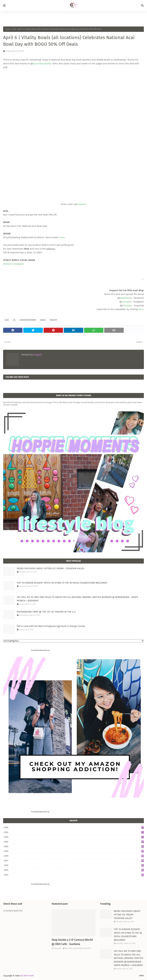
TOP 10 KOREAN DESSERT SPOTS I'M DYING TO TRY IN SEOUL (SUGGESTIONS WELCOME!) (62, 583)
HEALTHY (54, 320)
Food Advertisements (39, 650)
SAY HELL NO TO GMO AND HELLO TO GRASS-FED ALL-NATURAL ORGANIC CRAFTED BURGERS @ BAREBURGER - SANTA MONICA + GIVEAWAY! (78, 599)
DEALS (43, 320)
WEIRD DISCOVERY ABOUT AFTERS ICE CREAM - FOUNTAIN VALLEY (51, 568)
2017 (74, 861)
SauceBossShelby (42, 64)
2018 (74, 856)
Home (8, 29)
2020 (74, 846)
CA (14, 320)
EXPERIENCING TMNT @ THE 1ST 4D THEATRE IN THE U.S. (46, 612)
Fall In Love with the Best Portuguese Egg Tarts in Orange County (51, 626)
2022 (74, 842)
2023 (74, 837)
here (62, 237)
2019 (74, 851)
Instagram (19, 264)
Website (7, 264)
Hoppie (37, 355)
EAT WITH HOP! (27, 976)
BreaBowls (81, 204)
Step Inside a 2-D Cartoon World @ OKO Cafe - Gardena (72, 942)
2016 (74, 865)
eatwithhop (126, 298)
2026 (74, 827)
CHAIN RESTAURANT (28, 320)
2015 (74, 870)
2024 (74, 832)
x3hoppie (127, 302)
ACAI (14, 29)
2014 (74, 875)
